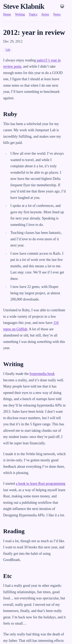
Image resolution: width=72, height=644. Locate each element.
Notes (57, 14)
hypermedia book (42, 374)
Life (8, 50)
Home (7, 14)
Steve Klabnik (24, 6)
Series (45, 14)
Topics (33, 14)
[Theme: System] (62, 6)
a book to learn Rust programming (40, 484)
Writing (20, 14)
